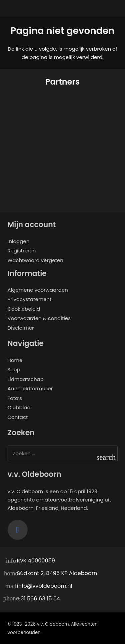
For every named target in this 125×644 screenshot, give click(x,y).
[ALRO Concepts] (34, 179)
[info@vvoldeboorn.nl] (12, 586)
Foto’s (15, 398)
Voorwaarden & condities (39, 318)
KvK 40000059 (36, 561)
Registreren (22, 251)
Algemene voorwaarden (38, 290)
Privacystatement (30, 299)
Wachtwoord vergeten (35, 260)
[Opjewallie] (34, 121)
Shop (14, 369)
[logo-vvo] (62, 12)
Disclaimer (21, 328)
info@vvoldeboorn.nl (45, 586)
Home (15, 360)
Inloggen (19, 241)
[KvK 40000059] (12, 561)
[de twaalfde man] (91, 179)
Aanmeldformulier (30, 388)
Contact (18, 417)
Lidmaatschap (26, 379)
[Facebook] (18, 530)
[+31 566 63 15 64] (12, 599)
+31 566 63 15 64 (38, 599)
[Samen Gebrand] (91, 121)
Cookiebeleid (24, 309)
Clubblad (19, 407)
